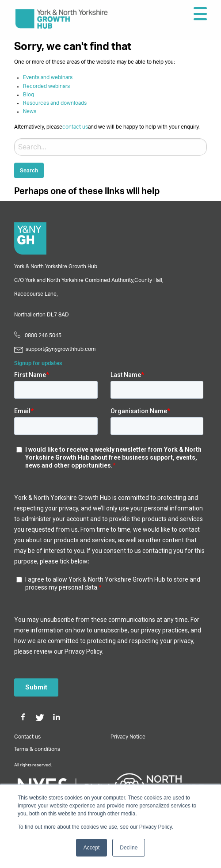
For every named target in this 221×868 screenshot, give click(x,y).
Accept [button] (92, 848)
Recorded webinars (46, 86)
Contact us (27, 737)
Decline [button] (129, 848)
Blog (29, 95)
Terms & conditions (37, 749)
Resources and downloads (55, 103)
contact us (75, 127)
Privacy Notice (128, 737)
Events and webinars (48, 77)
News (30, 111)
